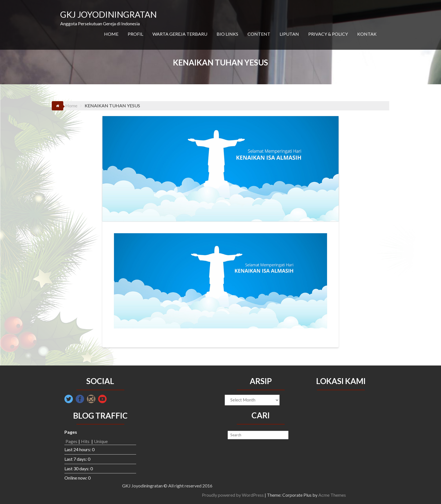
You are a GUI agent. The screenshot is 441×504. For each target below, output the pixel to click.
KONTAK (367, 34)
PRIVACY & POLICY (328, 34)
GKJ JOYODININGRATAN (108, 14)
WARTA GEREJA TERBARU (180, 34)
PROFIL (135, 34)
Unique (101, 441)
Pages (71, 441)
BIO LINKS (227, 34)
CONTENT (259, 34)
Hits (86, 441)
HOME (111, 34)
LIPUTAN (289, 34)
